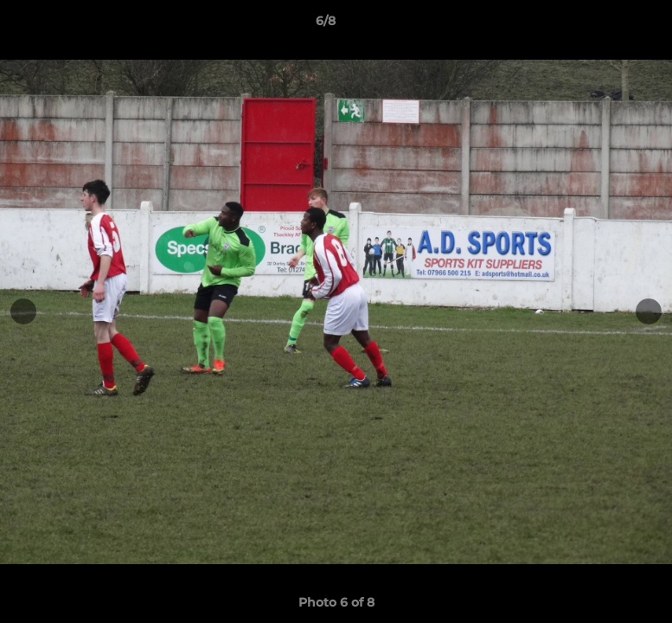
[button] (599, 25)
